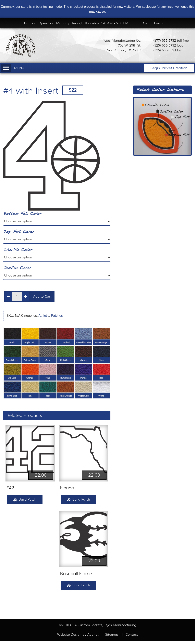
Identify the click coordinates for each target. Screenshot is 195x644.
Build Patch (25, 500)
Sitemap (112, 635)
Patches (57, 316)
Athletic (44, 316)
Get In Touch (153, 23)
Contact (132, 635)
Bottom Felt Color (22, 214)
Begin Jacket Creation (169, 68)
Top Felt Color (19, 232)
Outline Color (17, 268)
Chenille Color (18, 250)
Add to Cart (42, 297)
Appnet (93, 635)
